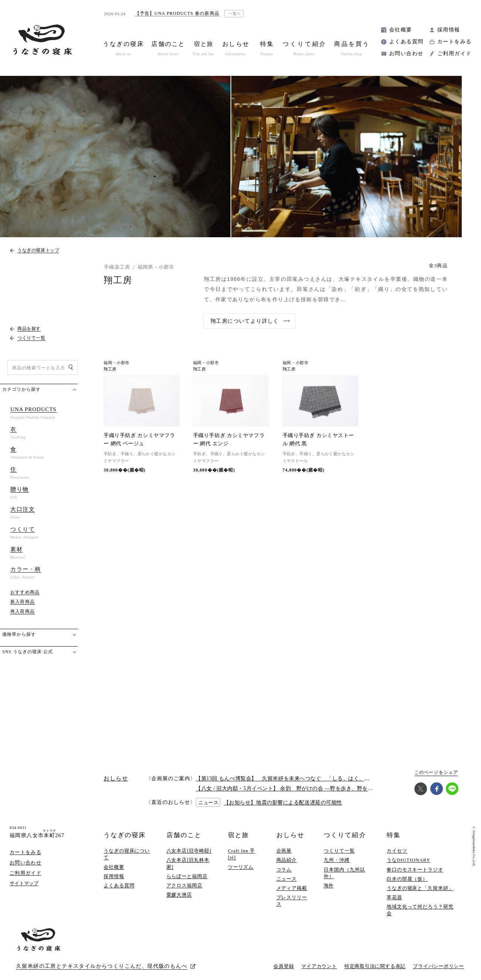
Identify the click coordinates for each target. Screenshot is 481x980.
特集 (394, 835)
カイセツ (397, 851)
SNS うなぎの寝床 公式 (28, 652)
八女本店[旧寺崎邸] (189, 851)
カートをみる (454, 42)
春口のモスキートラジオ (415, 870)
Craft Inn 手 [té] (242, 854)
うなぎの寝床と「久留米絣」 (420, 888)
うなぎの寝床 (125, 835)
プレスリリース (292, 901)
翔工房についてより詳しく (245, 321)
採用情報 (449, 30)
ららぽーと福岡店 (187, 876)
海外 (329, 885)
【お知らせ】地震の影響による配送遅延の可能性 (283, 803)
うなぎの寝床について (127, 854)
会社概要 (401, 30)
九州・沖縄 (337, 860)
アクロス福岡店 (184, 885)
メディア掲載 (292, 888)
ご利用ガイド (454, 53)
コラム (284, 870)
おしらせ (290, 835)
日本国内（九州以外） (344, 873)
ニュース (287, 879)
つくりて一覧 (339, 851)
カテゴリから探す (21, 389)
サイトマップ (24, 883)
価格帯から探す (19, 634)
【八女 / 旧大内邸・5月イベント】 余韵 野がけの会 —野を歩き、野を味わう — (293, 788)
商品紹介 (287, 860)
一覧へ (235, 14)
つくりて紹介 (345, 835)
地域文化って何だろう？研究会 (420, 910)
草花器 (394, 897)
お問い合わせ (406, 53)
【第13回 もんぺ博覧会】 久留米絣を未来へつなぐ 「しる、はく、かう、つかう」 (299, 778)
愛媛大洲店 (179, 895)
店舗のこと (184, 835)
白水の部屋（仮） (407, 879)
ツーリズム (241, 867)
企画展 (284, 851)
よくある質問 (406, 42)
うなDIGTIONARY (408, 860)
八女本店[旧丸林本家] (188, 863)
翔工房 (110, 369)
